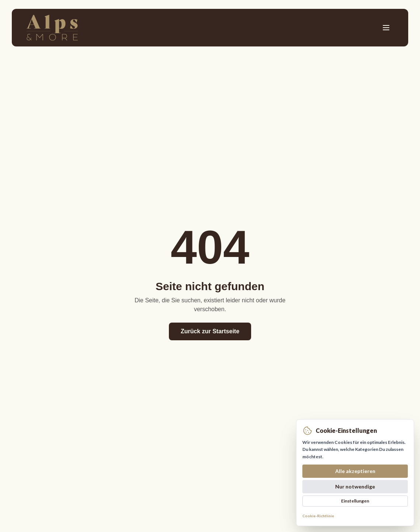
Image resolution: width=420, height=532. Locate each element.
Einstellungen (355, 501)
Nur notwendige (355, 486)
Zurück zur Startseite (210, 331)
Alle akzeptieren (355, 471)
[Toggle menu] (386, 28)
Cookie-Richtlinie (318, 516)
